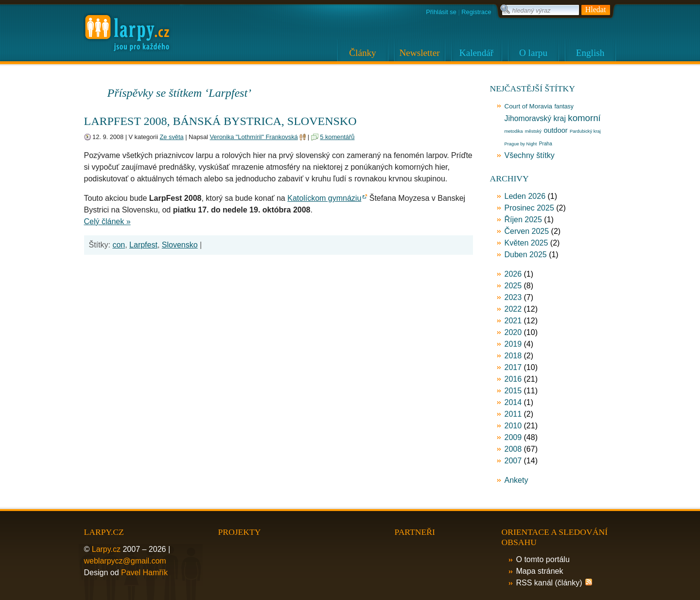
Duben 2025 (526, 255)
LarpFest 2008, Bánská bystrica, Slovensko (220, 121)
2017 (513, 367)
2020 (513, 332)
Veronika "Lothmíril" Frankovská (254, 137)
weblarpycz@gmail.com (125, 561)
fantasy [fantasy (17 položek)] (564, 106)
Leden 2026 (525, 196)
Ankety (516, 480)
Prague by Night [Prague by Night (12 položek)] (521, 144)
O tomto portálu (543, 559)
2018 (513, 356)
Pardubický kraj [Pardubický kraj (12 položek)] (585, 131)
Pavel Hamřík (144, 573)
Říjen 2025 (523, 220)
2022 (513, 309)
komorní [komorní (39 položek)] (584, 118)
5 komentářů (337, 137)
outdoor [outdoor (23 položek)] (555, 130)
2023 (513, 297)
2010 (513, 426)
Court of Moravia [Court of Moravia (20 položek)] (529, 106)
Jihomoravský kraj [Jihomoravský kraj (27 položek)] (535, 118)
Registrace (476, 12)
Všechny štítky (530, 155)
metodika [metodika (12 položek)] (514, 131)
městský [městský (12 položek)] (533, 131)
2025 (513, 286)
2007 (513, 461)
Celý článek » (107, 221)
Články (362, 53)
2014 (513, 402)
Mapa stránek (540, 571)
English (590, 53)
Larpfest (143, 245)
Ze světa (172, 137)
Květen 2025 (526, 243)
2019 (513, 344)
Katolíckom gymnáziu (324, 198)
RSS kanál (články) (549, 583)
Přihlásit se (441, 12)
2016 (513, 379)
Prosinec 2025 (529, 208)
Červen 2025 (527, 231)
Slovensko (180, 245)
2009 (513, 437)
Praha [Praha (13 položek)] (546, 144)
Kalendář (476, 53)
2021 (513, 321)
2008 (513, 449)
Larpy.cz (106, 549)
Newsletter (419, 53)
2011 (513, 414)
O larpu (533, 53)
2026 (513, 274)
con (119, 245)
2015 (513, 391)
